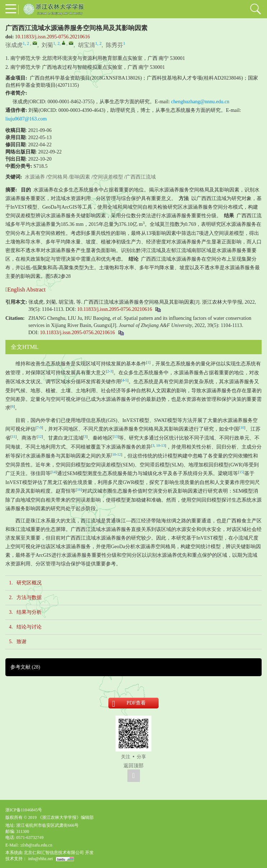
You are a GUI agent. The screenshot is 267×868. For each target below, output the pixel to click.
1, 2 (26, 43)
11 (14, 437)
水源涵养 (35, 177)
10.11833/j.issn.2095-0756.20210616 (53, 37)
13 (116, 437)
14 (54, 472)
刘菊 (47, 45)
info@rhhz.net (40, 859)
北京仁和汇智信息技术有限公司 (54, 853)
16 (79, 490)
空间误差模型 (108, 177)
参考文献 (25, 667)
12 (40, 437)
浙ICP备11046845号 (24, 810)
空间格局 (57, 177)
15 (241, 472)
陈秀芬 (114, 45)
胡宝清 (86, 45)
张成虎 (14, 45)
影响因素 (80, 177)
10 (242, 428)
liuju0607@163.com (26, 119)
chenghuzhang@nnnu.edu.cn (200, 102)
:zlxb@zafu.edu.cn (36, 845)
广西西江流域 (141, 177)
